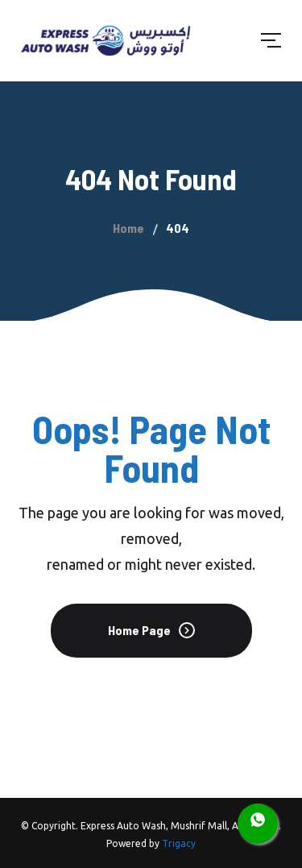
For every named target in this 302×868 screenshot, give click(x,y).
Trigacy (179, 843)
